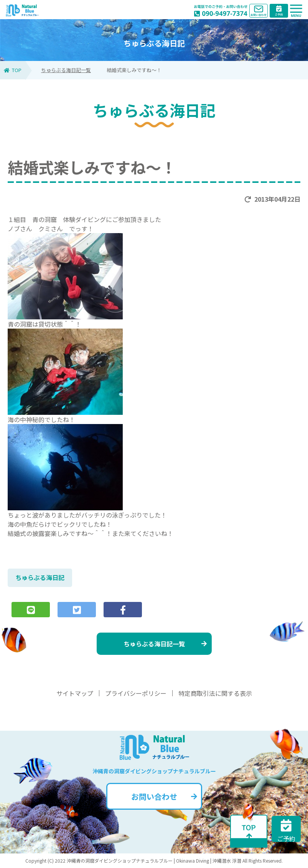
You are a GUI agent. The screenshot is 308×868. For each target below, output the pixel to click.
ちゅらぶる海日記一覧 (66, 70)
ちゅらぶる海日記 (40, 577)
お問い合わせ (164, 796)
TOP (13, 70)
